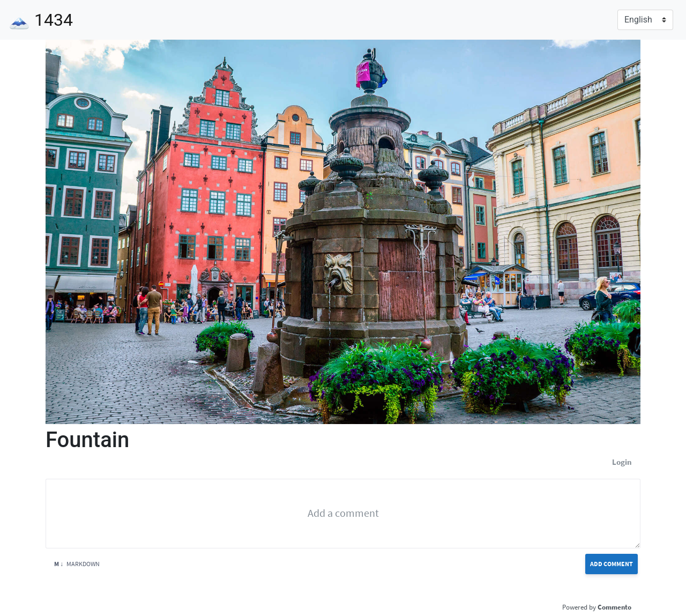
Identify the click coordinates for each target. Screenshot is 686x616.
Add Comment (612, 564)
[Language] (645, 20)
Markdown (77, 564)
